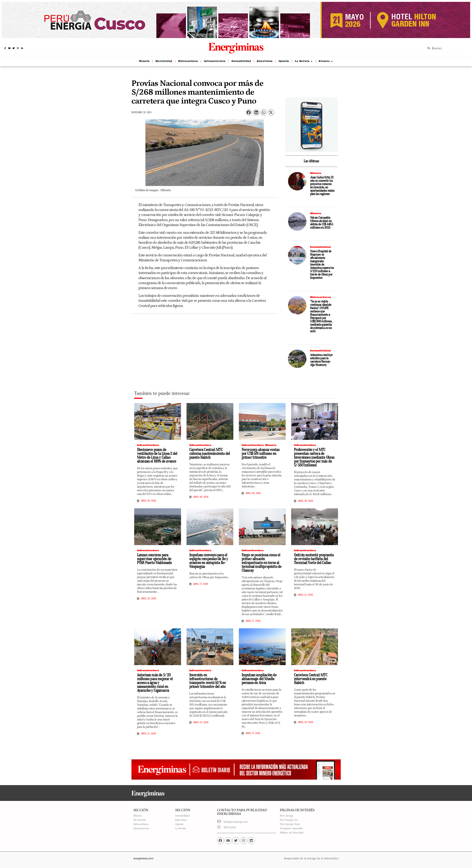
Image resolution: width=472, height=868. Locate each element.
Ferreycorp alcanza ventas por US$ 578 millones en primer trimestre (261, 454)
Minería (316, 173)
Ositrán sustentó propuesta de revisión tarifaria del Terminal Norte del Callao (314, 559)
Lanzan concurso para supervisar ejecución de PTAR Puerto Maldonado (154, 559)
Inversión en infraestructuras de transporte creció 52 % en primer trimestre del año (208, 681)
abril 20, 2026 (305, 722)
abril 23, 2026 (201, 722)
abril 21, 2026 (253, 733)
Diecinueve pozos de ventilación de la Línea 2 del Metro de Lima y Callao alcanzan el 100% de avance (157, 456)
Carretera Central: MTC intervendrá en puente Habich (311, 679)
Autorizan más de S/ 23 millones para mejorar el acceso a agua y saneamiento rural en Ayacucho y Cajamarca (155, 683)
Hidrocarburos (321, 297)
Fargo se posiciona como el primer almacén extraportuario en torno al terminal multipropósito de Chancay (262, 563)
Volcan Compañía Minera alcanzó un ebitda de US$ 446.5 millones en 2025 (322, 223)
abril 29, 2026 (305, 501)
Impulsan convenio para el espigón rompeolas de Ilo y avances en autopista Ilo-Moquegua (209, 561)
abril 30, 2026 (148, 501)
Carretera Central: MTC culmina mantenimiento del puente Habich (210, 454)
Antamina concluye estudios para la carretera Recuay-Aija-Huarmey (321, 360)
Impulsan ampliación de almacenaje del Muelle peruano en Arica (259, 679)
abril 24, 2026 (305, 595)
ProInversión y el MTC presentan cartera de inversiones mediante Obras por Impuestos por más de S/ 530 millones (314, 457)
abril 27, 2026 (200, 584)
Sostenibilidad (320, 247)
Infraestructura (148, 445)
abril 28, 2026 (148, 599)
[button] (249, 112)
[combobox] (446, 48)
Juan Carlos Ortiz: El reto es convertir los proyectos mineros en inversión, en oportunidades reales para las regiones (322, 186)
